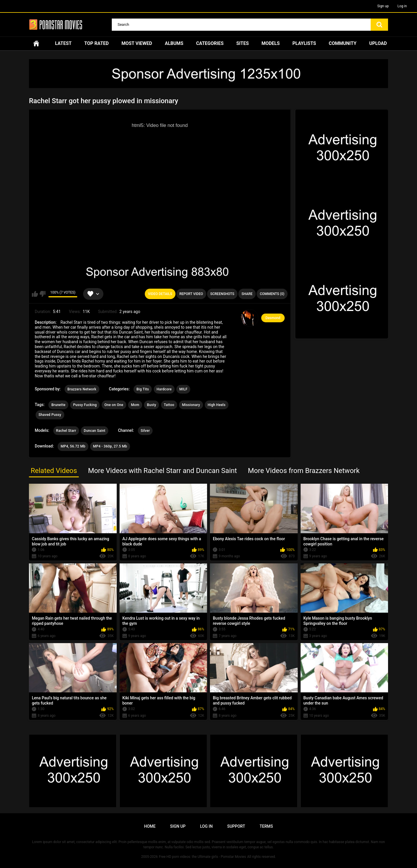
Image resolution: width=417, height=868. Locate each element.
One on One (114, 405)
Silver (145, 431)
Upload (378, 43)
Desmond (273, 318)
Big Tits (143, 389)
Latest (63, 43)
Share (247, 294)
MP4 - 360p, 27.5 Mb (110, 446)
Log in (402, 6)
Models (271, 43)
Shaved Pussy (50, 415)
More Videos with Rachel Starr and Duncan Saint (162, 471)
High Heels (217, 405)
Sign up (383, 6)
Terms (266, 826)
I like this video (35, 294)
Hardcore (164, 389)
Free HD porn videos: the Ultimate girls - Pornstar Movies (203, 857)
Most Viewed (137, 43)
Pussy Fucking (85, 405)
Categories (210, 43)
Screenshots (222, 294)
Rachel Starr (66, 431)
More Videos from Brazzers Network (304, 471)
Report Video (191, 294)
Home (36, 43)
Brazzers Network (82, 389)
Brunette (58, 405)
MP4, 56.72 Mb (73, 446)
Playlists (304, 43)
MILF (183, 389)
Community (343, 43)
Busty (151, 405)
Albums (174, 43)
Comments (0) (272, 294)
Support (236, 826)
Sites (243, 43)
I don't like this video (42, 294)
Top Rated (96, 43)
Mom (135, 405)
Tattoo (169, 405)
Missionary (191, 405)
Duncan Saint (95, 431)
